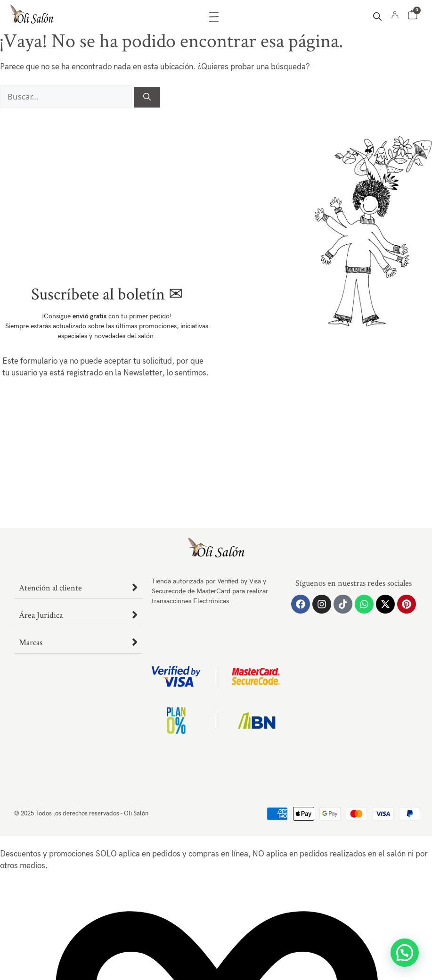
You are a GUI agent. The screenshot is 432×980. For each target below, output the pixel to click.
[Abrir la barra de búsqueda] (377, 17)
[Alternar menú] (214, 17)
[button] (405, 953)
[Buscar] (147, 97)
